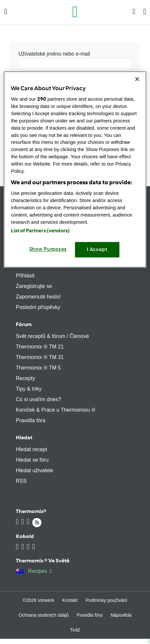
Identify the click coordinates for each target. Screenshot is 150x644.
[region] (75, 169)
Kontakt (70, 600)
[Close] (137, 79)
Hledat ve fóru (32, 460)
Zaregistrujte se (34, 286)
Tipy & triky (29, 389)
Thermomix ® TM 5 (38, 368)
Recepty (25, 378)
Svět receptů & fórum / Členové (52, 336)
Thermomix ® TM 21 (40, 347)
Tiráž (75, 630)
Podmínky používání (106, 600)
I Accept (97, 250)
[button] (6, 12)
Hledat (24, 438)
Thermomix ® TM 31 (40, 357)
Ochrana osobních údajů (44, 615)
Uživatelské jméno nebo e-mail (75, 61)
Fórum (24, 324)
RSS (21, 481)
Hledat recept (31, 449)
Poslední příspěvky (38, 307)
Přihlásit (25, 276)
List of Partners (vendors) (40, 231)
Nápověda (121, 615)
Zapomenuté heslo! (38, 297)
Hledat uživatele (35, 470)
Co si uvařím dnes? (38, 399)
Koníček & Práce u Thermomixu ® (56, 410)
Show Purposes (48, 249)
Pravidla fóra (31, 420)
